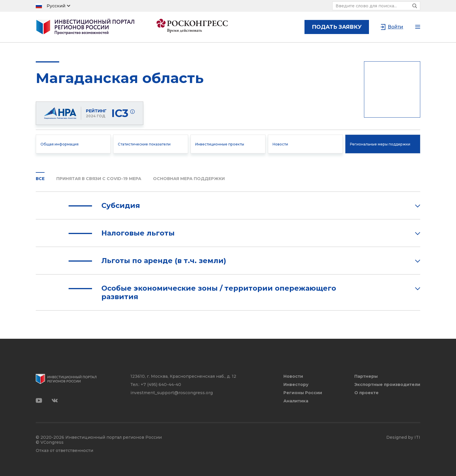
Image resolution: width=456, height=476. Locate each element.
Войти (395, 27)
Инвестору (296, 385)
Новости (280, 144)
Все (40, 179)
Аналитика (296, 401)
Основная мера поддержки (189, 179)
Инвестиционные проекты (220, 144)
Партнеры (366, 376)
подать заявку (337, 27)
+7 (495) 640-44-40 (161, 384)
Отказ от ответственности (64, 451)
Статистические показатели (144, 144)
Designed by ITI (403, 437)
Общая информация (59, 144)
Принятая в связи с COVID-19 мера (99, 179)
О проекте (366, 393)
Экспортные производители (387, 385)
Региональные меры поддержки (380, 144)
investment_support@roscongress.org (172, 393)
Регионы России (303, 393)
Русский (56, 6)
